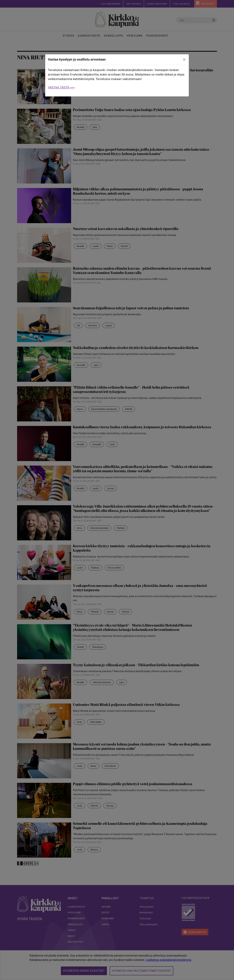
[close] (184, 60)
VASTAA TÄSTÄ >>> (61, 87)
